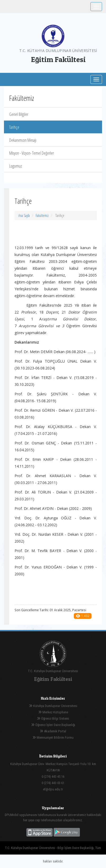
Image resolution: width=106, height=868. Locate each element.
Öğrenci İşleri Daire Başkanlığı (53, 725)
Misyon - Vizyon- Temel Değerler (32, 153)
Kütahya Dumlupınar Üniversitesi (53, 706)
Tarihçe (14, 127)
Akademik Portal (53, 731)
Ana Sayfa (24, 215)
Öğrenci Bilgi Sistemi (53, 718)
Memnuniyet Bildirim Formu (53, 737)
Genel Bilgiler (19, 114)
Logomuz (16, 166)
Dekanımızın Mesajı (23, 140)
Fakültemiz (42, 215)
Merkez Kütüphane (53, 712)
